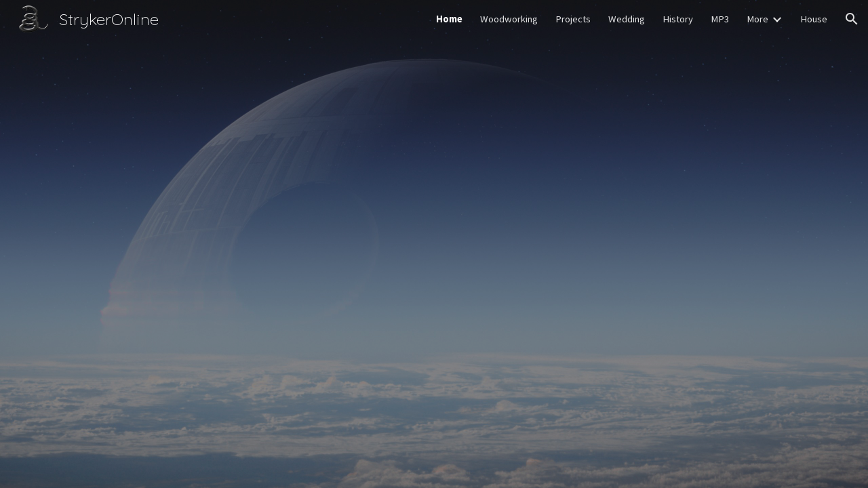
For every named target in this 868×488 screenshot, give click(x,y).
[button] (852, 19)
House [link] (814, 19)
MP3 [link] (720, 19)
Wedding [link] (627, 19)
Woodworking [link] (509, 19)
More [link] (757, 19)
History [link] (678, 19)
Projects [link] (573, 19)
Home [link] (449, 19)
